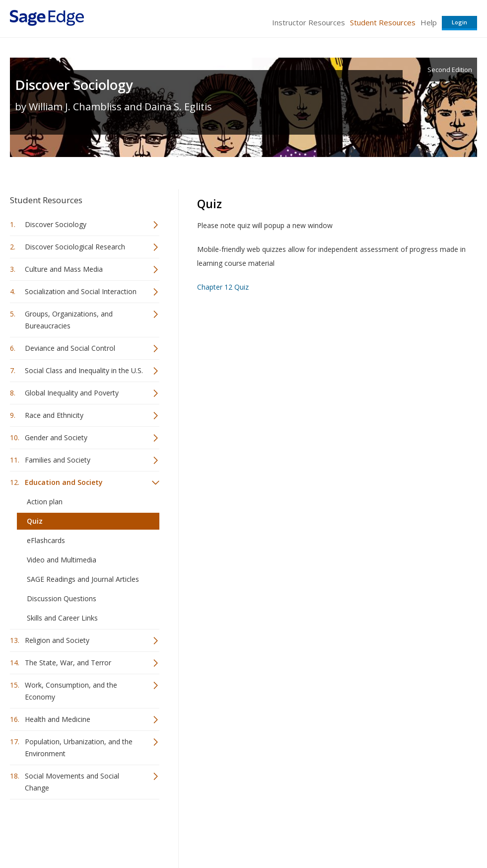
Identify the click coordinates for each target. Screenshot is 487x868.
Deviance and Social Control (70, 348)
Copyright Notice (356, 831)
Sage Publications (67, 831)
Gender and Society (56, 437)
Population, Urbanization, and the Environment (79, 748)
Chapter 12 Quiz (223, 287)
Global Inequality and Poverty (72, 393)
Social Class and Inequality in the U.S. (84, 370)
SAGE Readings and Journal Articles (83, 579)
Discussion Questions (62, 598)
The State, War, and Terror (68, 663)
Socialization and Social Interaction (81, 291)
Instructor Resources (309, 22)
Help (429, 22)
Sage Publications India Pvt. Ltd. (154, 831)
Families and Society (58, 460)
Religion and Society (57, 640)
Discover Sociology (74, 85)
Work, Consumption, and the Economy (71, 691)
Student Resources (383, 22)
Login (459, 22)
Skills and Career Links (62, 618)
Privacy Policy (412, 831)
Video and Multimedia (62, 560)
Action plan (45, 502)
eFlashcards (46, 540)
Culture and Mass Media (64, 269)
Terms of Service (295, 831)
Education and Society (64, 482)
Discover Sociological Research (75, 247)
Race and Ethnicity (54, 415)
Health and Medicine (58, 719)
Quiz (35, 521)
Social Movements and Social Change (72, 782)
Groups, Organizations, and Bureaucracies (69, 320)
